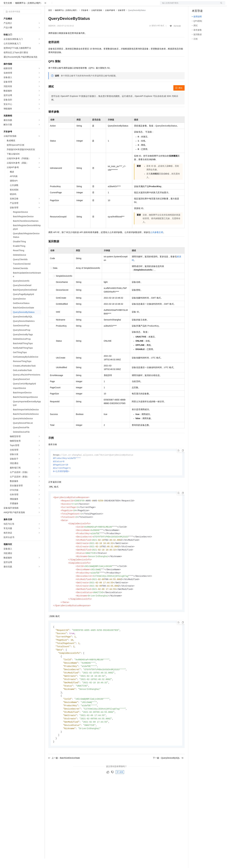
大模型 (31, 5)
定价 (64, 5)
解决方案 (48, 5)
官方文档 (8, 13)
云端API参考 (110, 20)
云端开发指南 (97, 20)
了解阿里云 (98, 5)
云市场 (73, 5)
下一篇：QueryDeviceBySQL (168, 779)
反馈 (120, 793)
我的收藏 (177, 35)
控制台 (202, 5)
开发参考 (85, 20)
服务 (88, 5)
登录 (220, 5)
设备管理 (122, 20)
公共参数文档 (157, 242)
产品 (39, 5)
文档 (189, 5)
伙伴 (81, 5)
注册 (209, 5)
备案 (195, 5)
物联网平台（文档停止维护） (29, 13)
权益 (57, 5)
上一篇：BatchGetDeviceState (64, 779)
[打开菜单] (5, 5)
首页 (50, 20)
